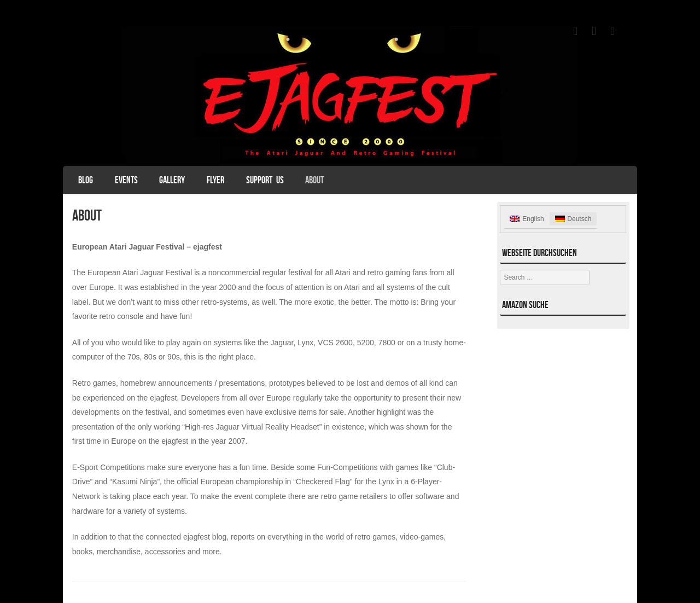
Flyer (215, 180)
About (314, 180)
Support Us (265, 180)
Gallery (172, 180)
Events (126, 180)
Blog (86, 180)
